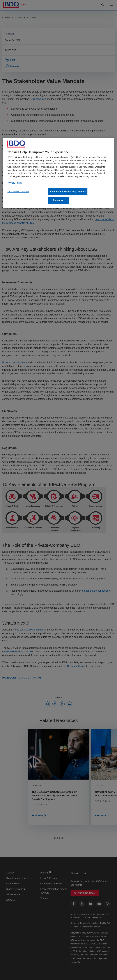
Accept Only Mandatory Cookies (68, 192)
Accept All (59, 200)
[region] (58, 173)
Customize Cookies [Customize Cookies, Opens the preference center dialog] (18, 191)
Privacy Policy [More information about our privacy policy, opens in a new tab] (15, 183)
